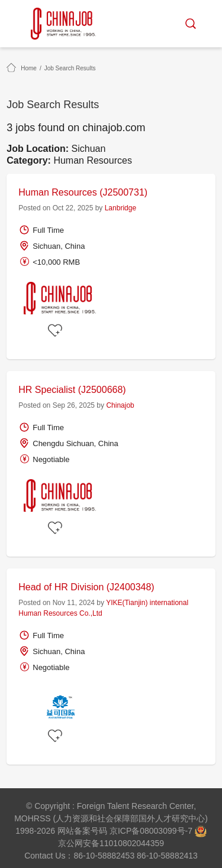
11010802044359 (132, 843)
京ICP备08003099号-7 (151, 831)
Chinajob (120, 405)
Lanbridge (120, 208)
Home (29, 68)
